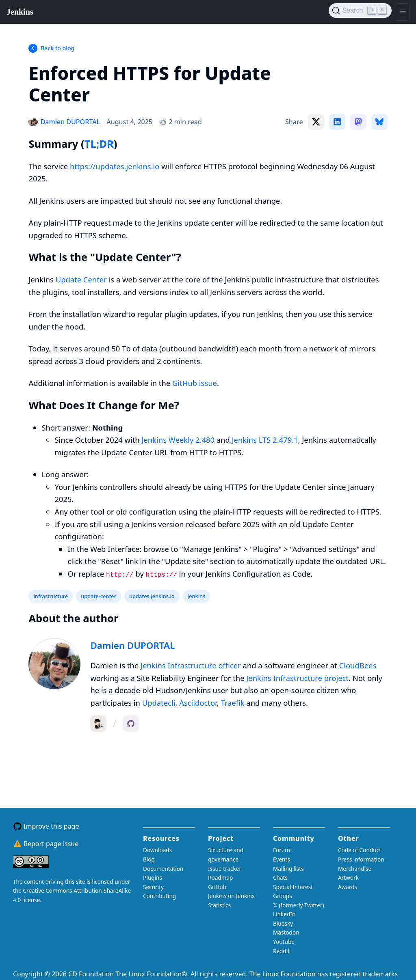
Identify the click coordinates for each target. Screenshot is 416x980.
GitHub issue (195, 383)
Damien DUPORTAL (132, 645)
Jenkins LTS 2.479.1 (265, 440)
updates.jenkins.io (152, 596)
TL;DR (99, 144)
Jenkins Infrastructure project (297, 678)
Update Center (81, 279)
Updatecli (159, 703)
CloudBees (358, 665)
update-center (99, 596)
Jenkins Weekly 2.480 (178, 440)
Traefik (232, 703)
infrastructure (51, 596)
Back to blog (57, 48)
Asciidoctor (198, 703)
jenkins (197, 596)
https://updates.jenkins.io (115, 166)
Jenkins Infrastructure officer (191, 665)
